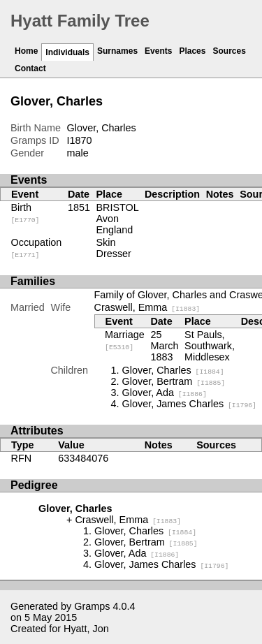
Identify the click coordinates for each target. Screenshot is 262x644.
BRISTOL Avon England (118, 219)
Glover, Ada (165, 393)
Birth (26, 213)
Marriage (125, 340)
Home (26, 51)
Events (158, 51)
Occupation (37, 248)
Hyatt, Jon (86, 629)
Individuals (67, 52)
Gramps (92, 606)
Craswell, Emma (147, 307)
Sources (229, 51)
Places (192, 51)
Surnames (117, 51)
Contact (30, 68)
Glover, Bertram (174, 381)
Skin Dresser (114, 248)
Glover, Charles (173, 370)
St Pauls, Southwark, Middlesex (210, 346)
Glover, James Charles (189, 404)
